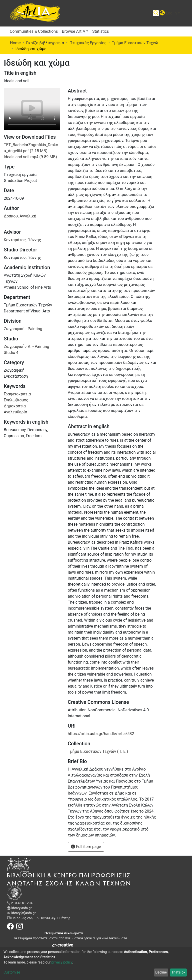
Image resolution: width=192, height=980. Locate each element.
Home (15, 43)
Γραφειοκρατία (17, 394)
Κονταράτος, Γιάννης (22, 240)
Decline (161, 972)
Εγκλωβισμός (16, 400)
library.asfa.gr (21, 908)
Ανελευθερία (15, 412)
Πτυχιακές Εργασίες (88, 43)
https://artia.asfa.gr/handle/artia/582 (101, 734)
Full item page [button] (86, 847)
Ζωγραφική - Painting (23, 329)
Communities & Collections (34, 31)
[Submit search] (156, 13)
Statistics (101, 31)
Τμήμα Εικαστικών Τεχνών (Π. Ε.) (137, 43)
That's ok (178, 972)
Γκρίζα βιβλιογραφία (45, 43)
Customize (12, 972)
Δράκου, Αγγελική (20, 216)
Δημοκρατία (15, 406)
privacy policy (62, 962)
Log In (171, 13)
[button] (162, 13)
